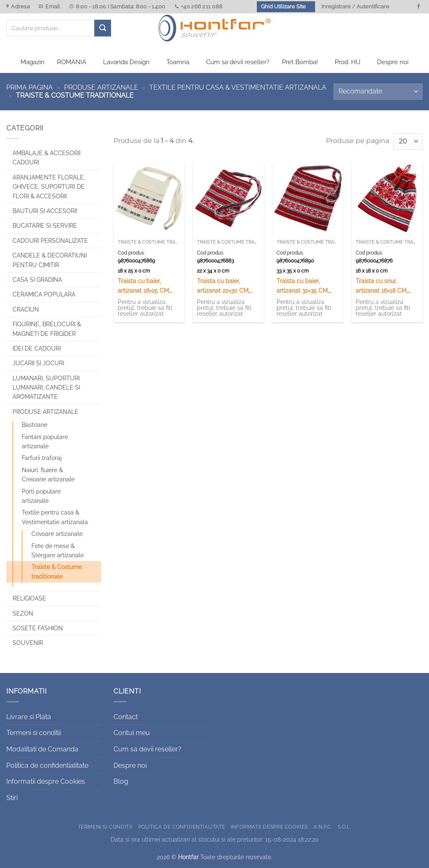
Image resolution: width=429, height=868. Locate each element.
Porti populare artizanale (41, 496)
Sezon (23, 613)
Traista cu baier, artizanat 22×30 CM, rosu (223, 286)
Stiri (12, 798)
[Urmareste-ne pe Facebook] (419, 7)
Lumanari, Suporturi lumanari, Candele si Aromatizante (46, 388)
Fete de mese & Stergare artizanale (58, 551)
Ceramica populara (44, 294)
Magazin (32, 62)
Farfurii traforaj (42, 458)
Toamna (178, 62)
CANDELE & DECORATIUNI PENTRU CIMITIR (50, 260)
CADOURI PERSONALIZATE (50, 241)
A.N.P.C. (323, 827)
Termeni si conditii (34, 733)
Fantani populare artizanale (45, 442)
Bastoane (35, 425)
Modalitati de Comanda (42, 749)
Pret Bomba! (300, 62)
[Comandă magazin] (378, 92)
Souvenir (28, 643)
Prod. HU (348, 62)
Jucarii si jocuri (38, 363)
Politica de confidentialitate (47, 765)
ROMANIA (72, 62)
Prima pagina (30, 87)
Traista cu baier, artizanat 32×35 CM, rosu (303, 286)
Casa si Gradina (37, 280)
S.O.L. (345, 827)
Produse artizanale (101, 87)
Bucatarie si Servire (45, 226)
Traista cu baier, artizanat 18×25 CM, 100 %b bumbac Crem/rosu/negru (144, 286)
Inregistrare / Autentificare (355, 6)
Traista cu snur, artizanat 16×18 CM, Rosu (382, 286)
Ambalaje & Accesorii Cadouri (47, 158)
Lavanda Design (126, 62)
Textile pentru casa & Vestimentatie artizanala (238, 87)
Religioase (29, 598)
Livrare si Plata (29, 717)
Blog (121, 781)
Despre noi (393, 62)
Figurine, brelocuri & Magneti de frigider (47, 329)
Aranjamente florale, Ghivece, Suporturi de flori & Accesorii (49, 187)
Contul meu (132, 733)
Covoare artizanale (57, 534)
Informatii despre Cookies (46, 781)
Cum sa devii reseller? (238, 62)
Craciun (26, 309)
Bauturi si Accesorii (45, 211)
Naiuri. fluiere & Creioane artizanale (48, 475)
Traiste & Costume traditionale (57, 572)
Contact (126, 717)
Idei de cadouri (37, 348)
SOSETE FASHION (38, 628)
